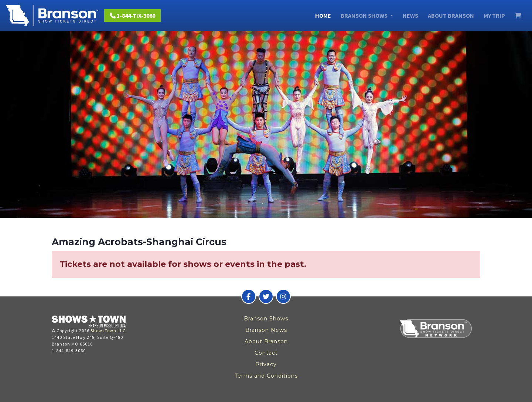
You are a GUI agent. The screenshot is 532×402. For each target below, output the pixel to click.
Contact (266, 353)
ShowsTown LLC (108, 331)
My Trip (494, 16)
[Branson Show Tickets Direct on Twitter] (266, 296)
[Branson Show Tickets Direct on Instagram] (283, 296)
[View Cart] (518, 16)
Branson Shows (266, 319)
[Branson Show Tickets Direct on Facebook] (249, 296)
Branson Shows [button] (365, 16)
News (410, 16)
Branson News (266, 330)
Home (323, 16)
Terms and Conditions (266, 376)
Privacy (266, 364)
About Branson (451, 16)
